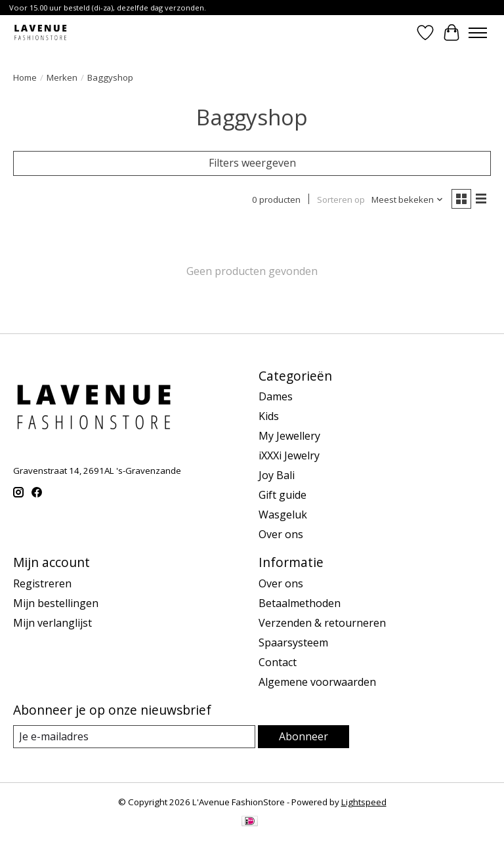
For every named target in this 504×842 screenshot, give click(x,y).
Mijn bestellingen (56, 603)
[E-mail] (134, 737)
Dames (276, 396)
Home (25, 77)
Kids (269, 416)
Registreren (42, 583)
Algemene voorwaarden (317, 682)
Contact (278, 662)
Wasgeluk (283, 515)
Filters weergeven (252, 163)
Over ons (281, 534)
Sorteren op (341, 200)
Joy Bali (277, 475)
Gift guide (283, 495)
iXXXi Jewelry (289, 455)
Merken (62, 77)
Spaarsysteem (293, 642)
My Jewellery (289, 436)
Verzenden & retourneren (322, 623)
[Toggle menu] (478, 33)
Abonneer (304, 736)
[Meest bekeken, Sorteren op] (408, 200)
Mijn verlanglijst (52, 623)
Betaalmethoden (300, 603)
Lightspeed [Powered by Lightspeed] (364, 802)
